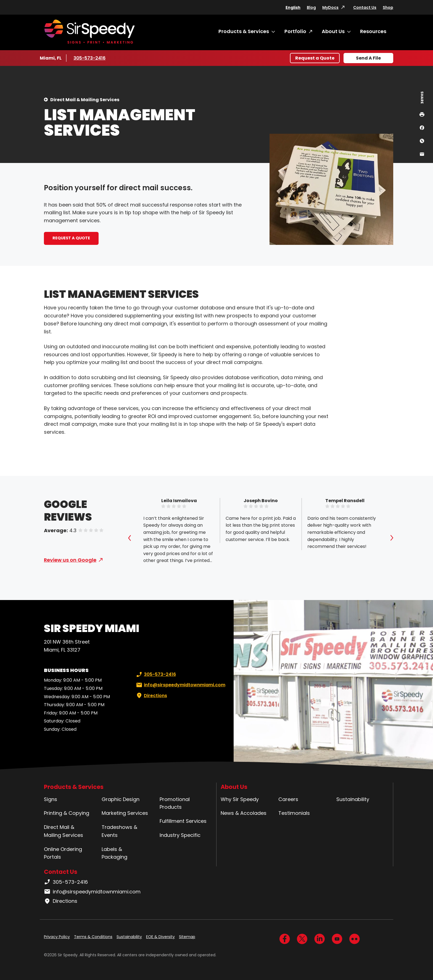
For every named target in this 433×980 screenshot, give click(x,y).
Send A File (368, 58)
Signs (51, 799)
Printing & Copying (67, 813)
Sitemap (187, 937)
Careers (288, 799)
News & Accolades (244, 813)
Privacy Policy (57, 937)
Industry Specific (180, 835)
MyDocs (330, 7)
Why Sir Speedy (240, 799)
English (293, 7)
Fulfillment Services (183, 821)
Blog (311, 7)
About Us (333, 31)
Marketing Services (125, 813)
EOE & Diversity (160, 937)
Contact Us (365, 7)
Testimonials (294, 813)
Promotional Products (175, 803)
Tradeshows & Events (119, 831)
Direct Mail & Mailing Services (85, 100)
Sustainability (353, 799)
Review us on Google (70, 560)
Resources (373, 31)
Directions (151, 696)
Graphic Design (121, 799)
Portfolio (295, 31)
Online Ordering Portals (63, 853)
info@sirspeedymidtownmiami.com (180, 685)
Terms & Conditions (93, 937)
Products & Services (244, 31)
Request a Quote (315, 58)
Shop (388, 7)
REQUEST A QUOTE (71, 238)
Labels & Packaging (114, 853)
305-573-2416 (90, 58)
